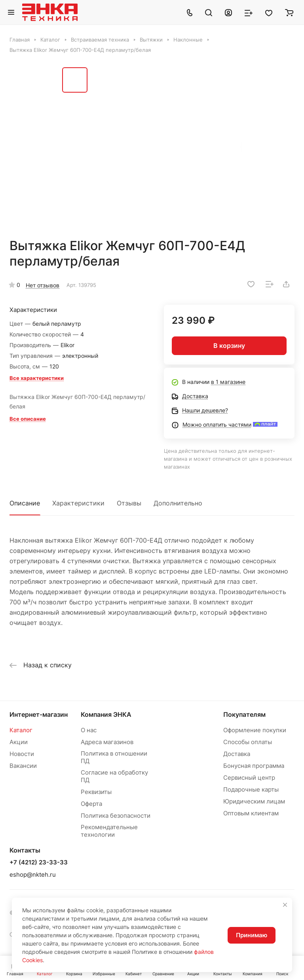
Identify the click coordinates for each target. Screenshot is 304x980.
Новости (22, 754)
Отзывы (129, 503)
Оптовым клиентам (251, 813)
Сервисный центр (249, 778)
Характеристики (78, 503)
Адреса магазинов (107, 742)
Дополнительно (178, 503)
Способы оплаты (248, 742)
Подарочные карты (251, 789)
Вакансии (23, 766)
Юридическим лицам (254, 801)
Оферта (91, 804)
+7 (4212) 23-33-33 (39, 862)
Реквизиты (96, 792)
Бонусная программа (254, 766)
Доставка (237, 754)
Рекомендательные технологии (109, 831)
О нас (89, 730)
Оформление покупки (255, 730)
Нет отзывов (43, 285)
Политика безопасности (116, 816)
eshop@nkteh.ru (33, 875)
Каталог (21, 730)
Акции (19, 742)
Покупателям (244, 714)
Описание (25, 503)
